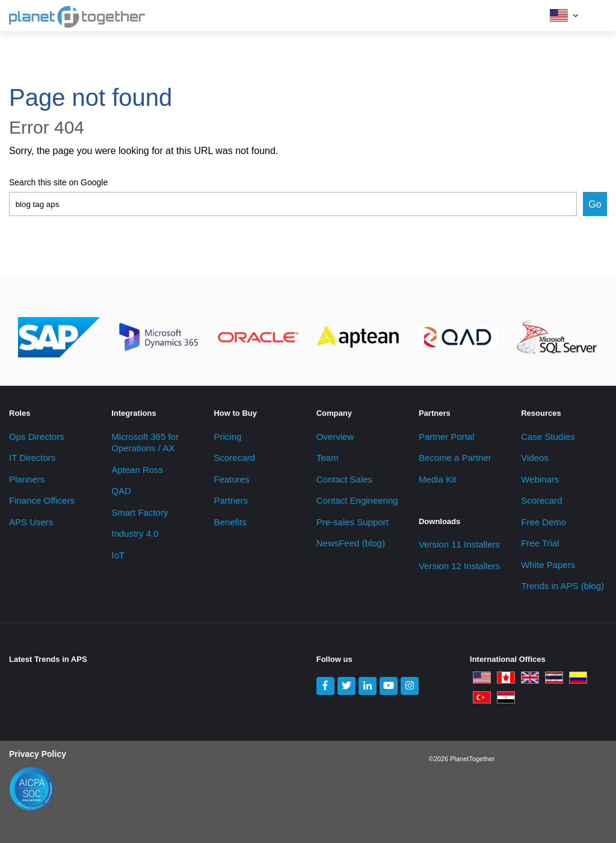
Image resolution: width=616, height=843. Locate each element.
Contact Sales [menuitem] (344, 479)
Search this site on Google (58, 182)
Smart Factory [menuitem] (140, 512)
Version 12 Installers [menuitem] (459, 566)
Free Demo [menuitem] (544, 522)
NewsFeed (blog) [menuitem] (351, 543)
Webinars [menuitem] (540, 479)
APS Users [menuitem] (31, 522)
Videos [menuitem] (535, 458)
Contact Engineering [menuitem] (357, 500)
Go (595, 204)
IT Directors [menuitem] (32, 458)
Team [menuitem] (328, 458)
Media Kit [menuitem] (438, 479)
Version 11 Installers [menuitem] (459, 544)
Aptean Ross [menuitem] (137, 470)
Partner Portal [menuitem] (447, 437)
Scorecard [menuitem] (234, 458)
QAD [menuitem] (121, 491)
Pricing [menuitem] (227, 437)
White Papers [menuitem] (548, 565)
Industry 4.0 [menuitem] (135, 533)
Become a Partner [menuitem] (455, 458)
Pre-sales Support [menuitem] (353, 522)
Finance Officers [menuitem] (42, 500)
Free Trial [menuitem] (540, 543)
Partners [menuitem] (231, 500)
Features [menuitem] (231, 479)
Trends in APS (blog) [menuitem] (562, 586)
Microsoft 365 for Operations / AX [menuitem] (145, 443)
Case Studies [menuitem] (548, 437)
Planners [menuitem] (27, 479)
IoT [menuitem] (118, 555)
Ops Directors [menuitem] (37, 437)
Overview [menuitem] (335, 437)
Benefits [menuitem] (230, 522)
